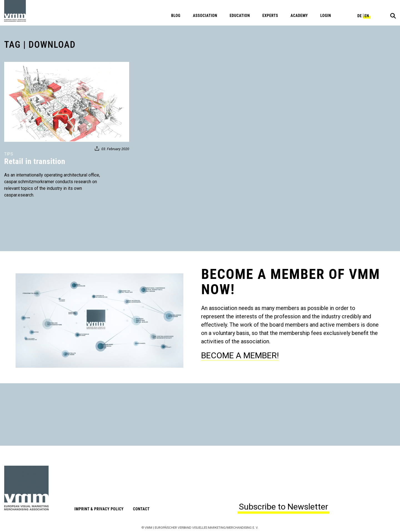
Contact (141, 509)
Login (326, 16)
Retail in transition (35, 161)
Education (240, 16)
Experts (270, 16)
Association (205, 16)
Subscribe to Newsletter (283, 507)
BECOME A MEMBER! (240, 355)
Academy (299, 16)
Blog (176, 16)
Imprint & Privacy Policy (99, 509)
